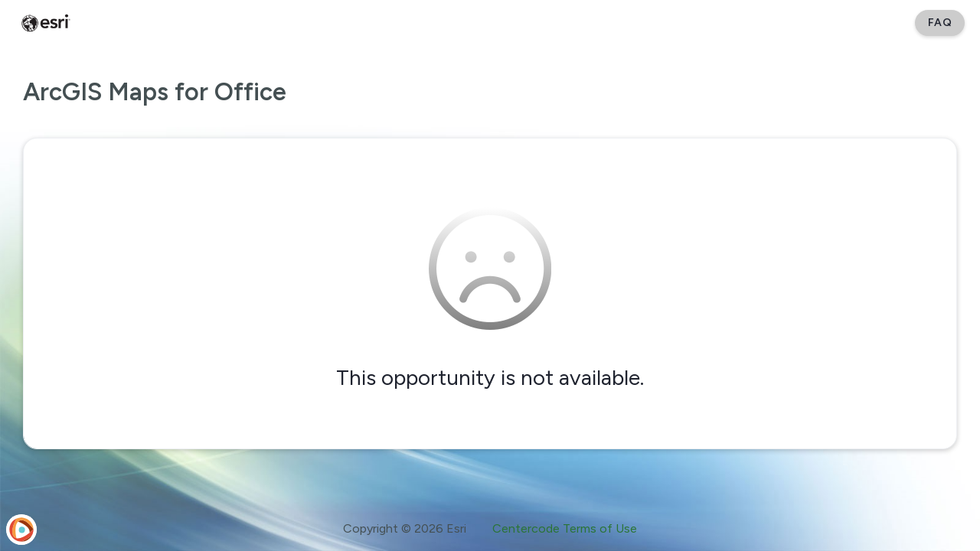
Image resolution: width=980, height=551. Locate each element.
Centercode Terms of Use (565, 528)
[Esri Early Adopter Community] (46, 23)
